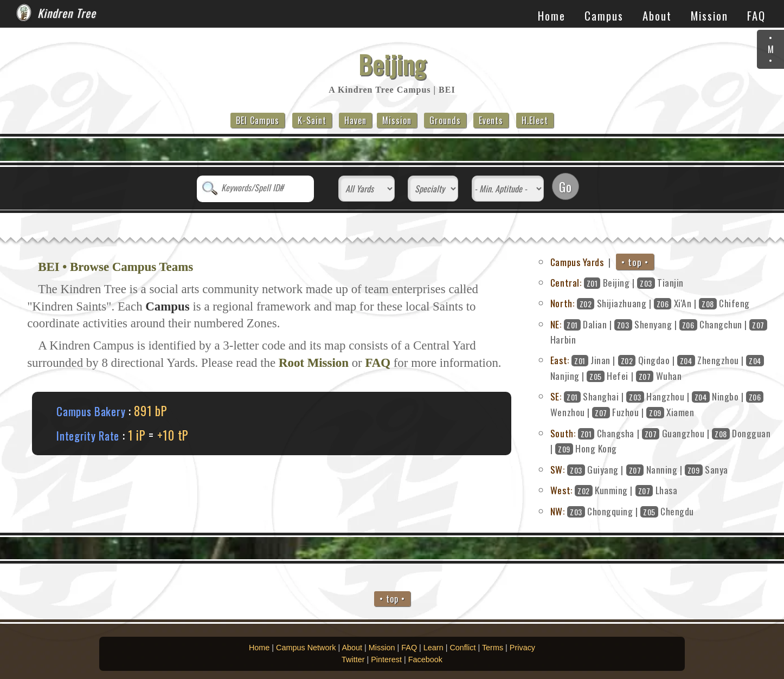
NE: (556, 324)
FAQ (756, 15)
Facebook (425, 659)
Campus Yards (577, 262)
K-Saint (312, 120)
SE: (556, 396)
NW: (558, 511)
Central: (566, 282)
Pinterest (386, 659)
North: (562, 303)
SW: (558, 469)
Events (491, 120)
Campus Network (306, 648)
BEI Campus (258, 120)
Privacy (522, 648)
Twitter (353, 659)
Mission (709, 15)
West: (561, 490)
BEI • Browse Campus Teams (115, 267)
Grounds (445, 120)
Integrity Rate (88, 435)
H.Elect (535, 120)
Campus (604, 15)
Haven (355, 120)
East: (560, 360)
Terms (493, 648)
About (657, 15)
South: (563, 433)
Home (552, 15)
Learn (433, 648)
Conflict (462, 648)
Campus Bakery (91, 411)
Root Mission (314, 363)
